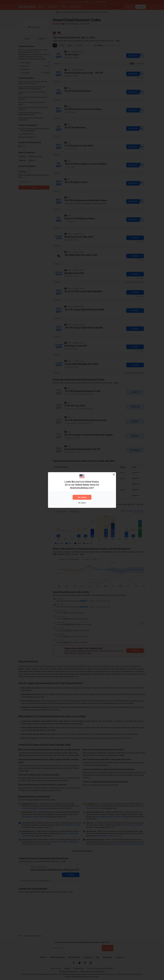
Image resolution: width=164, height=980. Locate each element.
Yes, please (82, 497)
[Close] (114, 474)
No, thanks (82, 503)
